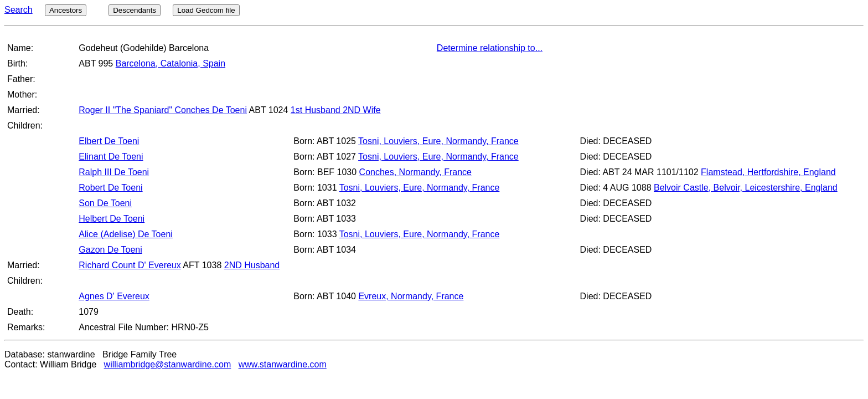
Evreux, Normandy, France (411, 296)
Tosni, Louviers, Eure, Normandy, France (438, 141)
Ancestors (66, 10)
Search (19, 10)
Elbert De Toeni (109, 141)
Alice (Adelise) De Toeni (126, 234)
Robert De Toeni (110, 188)
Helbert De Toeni (112, 219)
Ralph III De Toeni (114, 172)
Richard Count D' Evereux (130, 265)
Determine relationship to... (490, 48)
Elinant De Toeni (111, 157)
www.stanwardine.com (283, 364)
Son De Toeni (105, 203)
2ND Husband (252, 265)
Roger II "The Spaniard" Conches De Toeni (163, 110)
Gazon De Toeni (110, 250)
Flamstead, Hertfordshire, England (768, 172)
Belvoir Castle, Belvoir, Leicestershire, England (746, 188)
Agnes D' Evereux (114, 296)
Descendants (135, 10)
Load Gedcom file (206, 10)
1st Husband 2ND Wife (336, 110)
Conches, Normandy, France (415, 172)
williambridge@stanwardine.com (168, 364)
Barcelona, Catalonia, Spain (170, 63)
